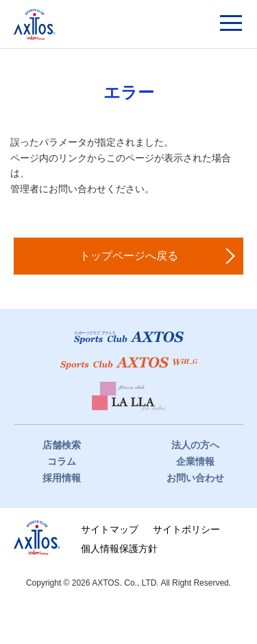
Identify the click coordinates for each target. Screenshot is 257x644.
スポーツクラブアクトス (35, 24)
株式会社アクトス (37, 538)
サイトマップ (110, 529)
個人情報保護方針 (119, 549)
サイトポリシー (186, 529)
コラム (62, 461)
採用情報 (62, 478)
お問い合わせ (195, 478)
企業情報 (195, 461)
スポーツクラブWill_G (129, 363)
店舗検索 (62, 445)
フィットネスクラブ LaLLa (128, 397)
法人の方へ (195, 445)
